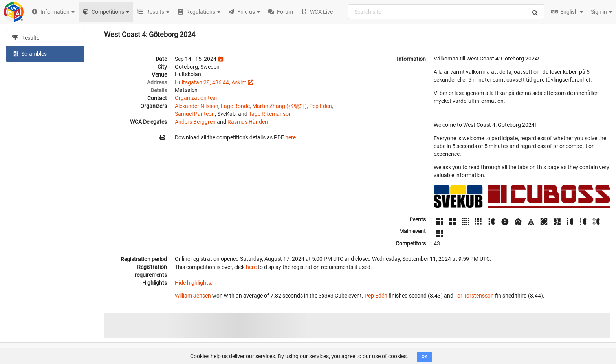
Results (26, 38)
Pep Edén (321, 106)
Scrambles (29, 53)
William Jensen (193, 296)
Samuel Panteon (195, 114)
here (291, 137)
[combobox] (446, 12)
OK (424, 357)
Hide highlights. (194, 283)
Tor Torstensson (474, 296)
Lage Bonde (235, 106)
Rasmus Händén (248, 122)
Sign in (601, 12)
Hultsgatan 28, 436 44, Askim (211, 82)
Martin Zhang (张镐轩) (280, 106)
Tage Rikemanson (270, 114)
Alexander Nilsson (197, 106)
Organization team (198, 98)
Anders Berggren (195, 122)
